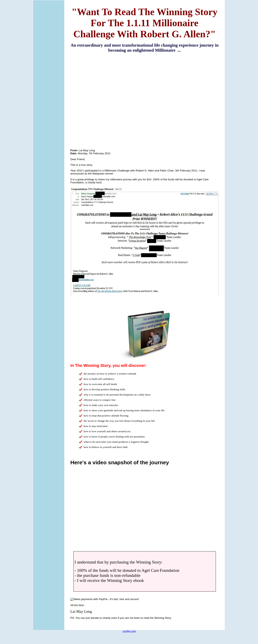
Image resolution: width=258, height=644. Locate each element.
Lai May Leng (129, 631)
